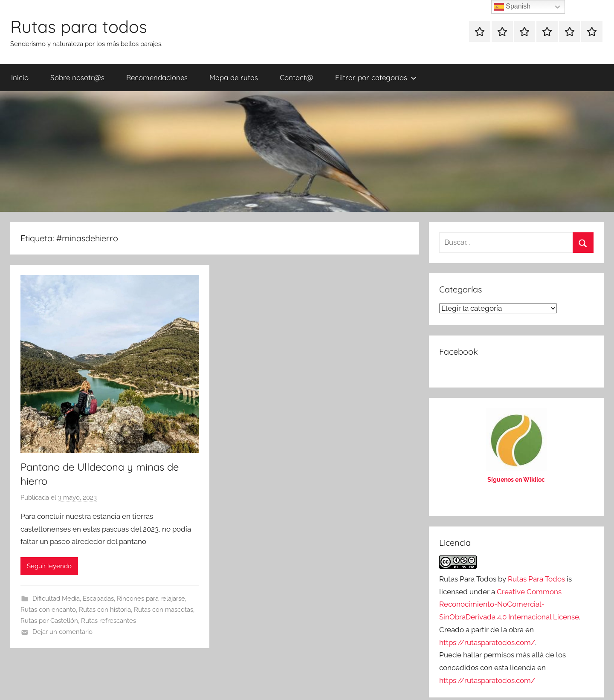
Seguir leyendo (49, 566)
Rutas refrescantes (109, 621)
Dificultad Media (56, 599)
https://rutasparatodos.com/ (487, 642)
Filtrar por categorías (376, 77)
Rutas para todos (79, 26)
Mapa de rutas (234, 77)
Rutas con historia (105, 610)
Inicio (20, 77)
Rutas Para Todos (536, 579)
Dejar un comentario (62, 632)
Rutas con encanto (48, 610)
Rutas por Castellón (49, 621)
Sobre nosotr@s (77, 77)
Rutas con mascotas (164, 610)
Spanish (512, 7)
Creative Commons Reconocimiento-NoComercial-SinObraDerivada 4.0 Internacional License (509, 605)
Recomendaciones (157, 77)
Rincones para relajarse (151, 599)
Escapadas (98, 599)
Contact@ (297, 77)
